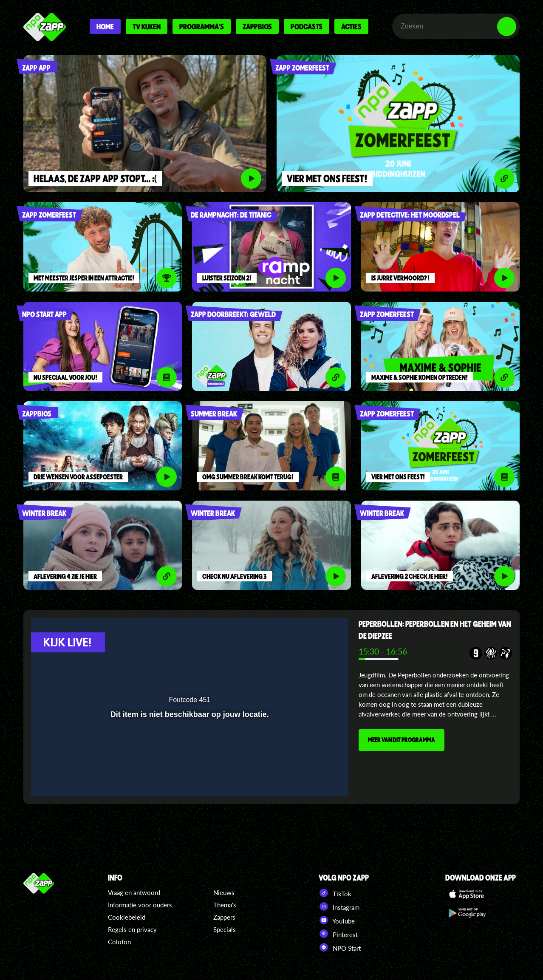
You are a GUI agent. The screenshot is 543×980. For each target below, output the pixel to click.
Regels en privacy (132, 929)
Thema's (225, 905)
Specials (225, 929)
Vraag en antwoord (134, 892)
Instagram (339, 906)
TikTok (335, 893)
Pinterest (338, 934)
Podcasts (307, 26)
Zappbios (257, 26)
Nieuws (224, 892)
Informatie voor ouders (140, 905)
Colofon (119, 942)
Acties (351, 26)
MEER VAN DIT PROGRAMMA (402, 739)
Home (105, 26)
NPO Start (340, 947)
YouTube (337, 920)
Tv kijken (147, 26)
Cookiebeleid (127, 917)
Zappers (224, 917)
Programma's (202, 26)
